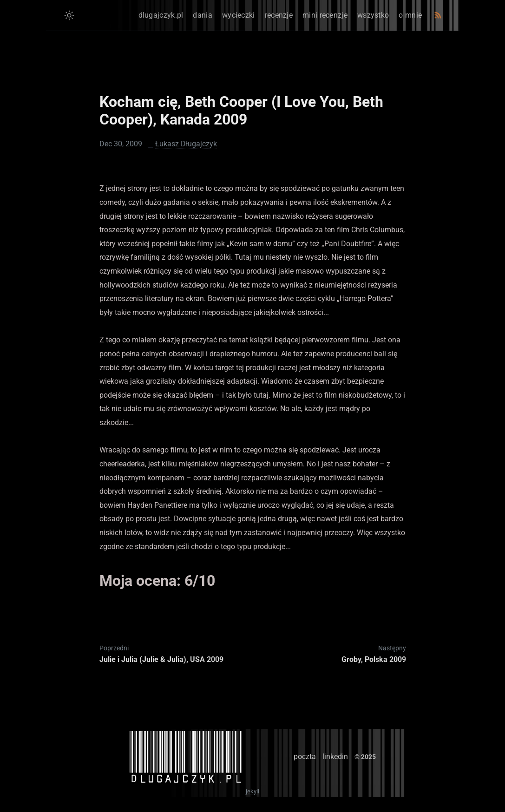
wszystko (373, 15)
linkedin (335, 756)
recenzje (279, 15)
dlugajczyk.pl (161, 15)
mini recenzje (325, 15)
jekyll (252, 791)
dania (203, 15)
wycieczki (239, 15)
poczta (305, 756)
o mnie (410, 15)
